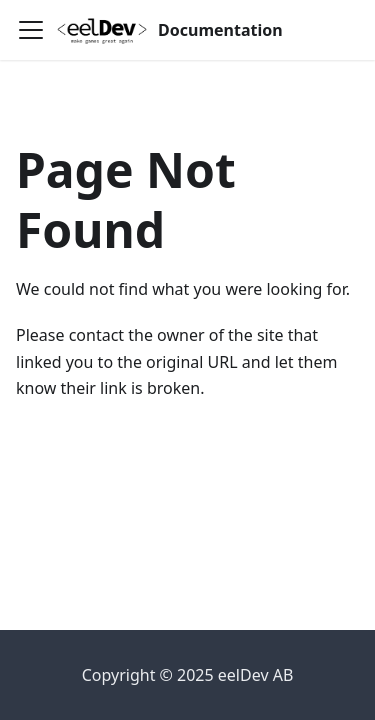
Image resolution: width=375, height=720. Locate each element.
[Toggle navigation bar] (31, 30)
